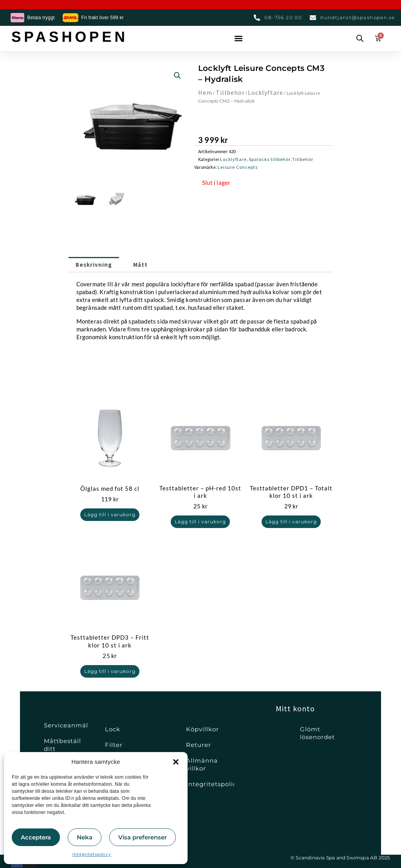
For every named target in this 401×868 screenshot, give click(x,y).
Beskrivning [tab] (98, 266)
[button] (176, 762)
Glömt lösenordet (317, 733)
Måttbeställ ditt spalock (62, 749)
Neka (85, 837)
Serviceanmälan (66, 725)
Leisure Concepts (238, 167)
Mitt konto (295, 708)
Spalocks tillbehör (270, 159)
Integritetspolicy (92, 854)
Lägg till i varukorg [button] (110, 519)
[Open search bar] (360, 38)
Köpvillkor (202, 729)
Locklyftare (268, 92)
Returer (199, 745)
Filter (114, 745)
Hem (206, 92)
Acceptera (36, 837)
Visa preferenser (143, 837)
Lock (113, 729)
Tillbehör (232, 92)
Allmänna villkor (202, 764)
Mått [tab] (151, 266)
